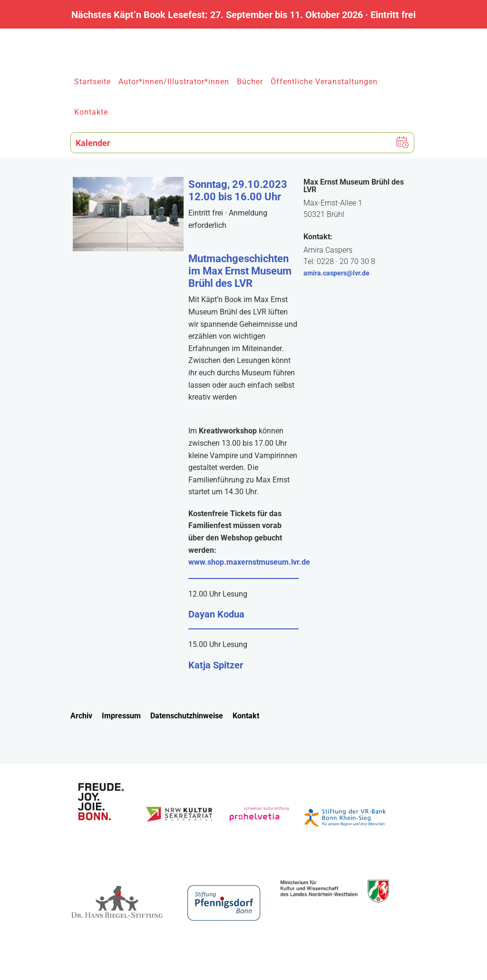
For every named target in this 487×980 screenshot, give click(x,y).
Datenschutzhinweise (187, 716)
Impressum (121, 716)
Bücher (250, 82)
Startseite (93, 82)
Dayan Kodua (216, 614)
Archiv (81, 716)
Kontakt (246, 716)
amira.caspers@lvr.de (336, 273)
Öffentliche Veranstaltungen (324, 82)
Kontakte (91, 112)
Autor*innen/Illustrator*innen (174, 82)
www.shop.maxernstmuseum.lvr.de (249, 562)
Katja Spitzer (216, 665)
